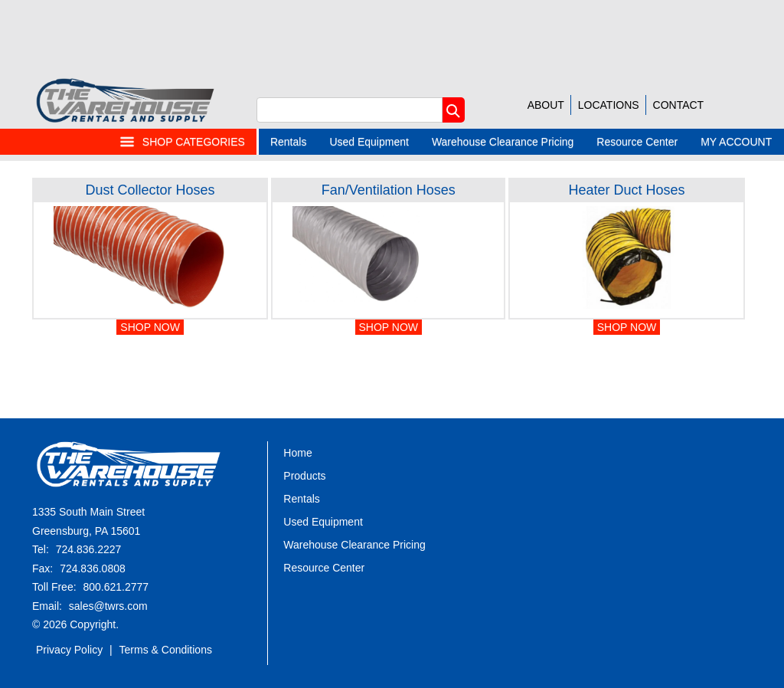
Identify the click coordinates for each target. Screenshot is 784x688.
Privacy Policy (69, 650)
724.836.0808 (93, 568)
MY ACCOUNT (736, 142)
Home (297, 453)
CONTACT (679, 105)
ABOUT (546, 105)
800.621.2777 (116, 587)
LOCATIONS (609, 105)
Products (304, 476)
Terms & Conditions (166, 650)
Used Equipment (369, 142)
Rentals (288, 142)
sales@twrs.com (108, 606)
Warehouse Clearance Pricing (503, 142)
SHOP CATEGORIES (182, 142)
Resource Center (637, 142)
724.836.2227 (89, 549)
